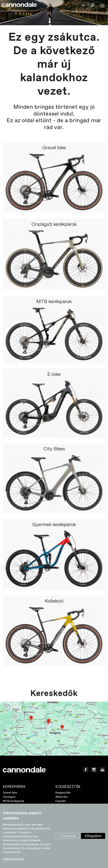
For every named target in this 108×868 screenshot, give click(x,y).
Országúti (9, 797)
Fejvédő (60, 801)
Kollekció (54, 601)
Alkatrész (62, 797)
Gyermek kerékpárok (54, 525)
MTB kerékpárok (54, 302)
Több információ (13, 859)
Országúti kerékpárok (54, 225)
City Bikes (54, 449)
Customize (68, 836)
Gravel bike (54, 148)
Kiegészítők (63, 793)
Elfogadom (93, 836)
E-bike (54, 375)
